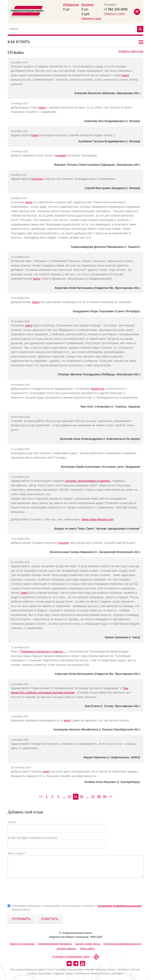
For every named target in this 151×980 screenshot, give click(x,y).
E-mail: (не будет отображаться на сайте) (32, 838)
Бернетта (98, 389)
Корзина (88, 5)
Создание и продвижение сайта (71, 957)
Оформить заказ (91, 18)
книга (125, 75)
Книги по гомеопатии (22, 944)
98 (99, 797)
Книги (35, 135)
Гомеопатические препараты (55, 944)
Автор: (12, 822)
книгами (61, 155)
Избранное (71, 5)
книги (29, 202)
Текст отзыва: (17, 853)
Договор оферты (66, 948)
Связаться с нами (114, 14)
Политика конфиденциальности (122, 944)
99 (105, 797)
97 (93, 797)
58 (76, 797)
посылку (63, 543)
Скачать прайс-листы (88, 944)
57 (70, 797)
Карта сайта (87, 948)
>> (111, 797)
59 (81, 797)
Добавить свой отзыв (131, 51)
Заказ (36, 302)
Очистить (50, 919)
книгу (29, 325)
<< (41, 797)
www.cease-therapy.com (98, 519)
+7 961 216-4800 (116, 9)
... (64, 797)
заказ (42, 107)
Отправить (21, 919)
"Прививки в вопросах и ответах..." (43, 651)
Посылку (37, 179)
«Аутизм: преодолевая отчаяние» (88, 481)
